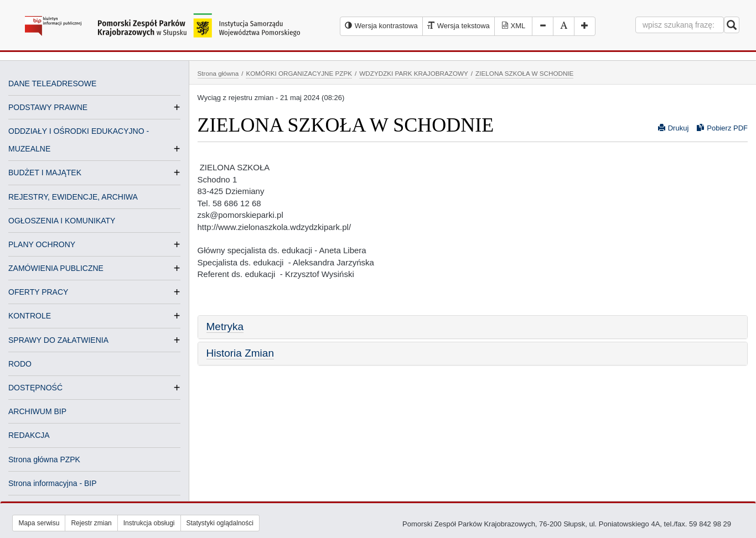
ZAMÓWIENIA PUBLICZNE (56, 268)
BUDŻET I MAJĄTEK (45, 173)
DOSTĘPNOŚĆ (35, 388)
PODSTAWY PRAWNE (48, 107)
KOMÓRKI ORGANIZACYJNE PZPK (299, 73)
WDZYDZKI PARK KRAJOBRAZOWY (414, 73)
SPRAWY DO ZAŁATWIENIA (58, 340)
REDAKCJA (29, 435)
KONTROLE (30, 316)
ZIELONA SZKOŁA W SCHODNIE (524, 73)
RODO (20, 364)
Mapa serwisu (39, 523)
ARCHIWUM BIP (37, 411)
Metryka (225, 327)
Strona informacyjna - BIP (53, 483)
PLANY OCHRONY (42, 244)
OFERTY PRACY (38, 292)
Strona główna (218, 73)
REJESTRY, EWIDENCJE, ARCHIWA (73, 197)
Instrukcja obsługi (149, 523)
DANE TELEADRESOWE (52, 83)
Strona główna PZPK (44, 459)
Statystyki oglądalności (220, 523)
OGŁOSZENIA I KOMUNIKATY (62, 221)
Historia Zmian (240, 353)
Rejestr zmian (91, 523)
